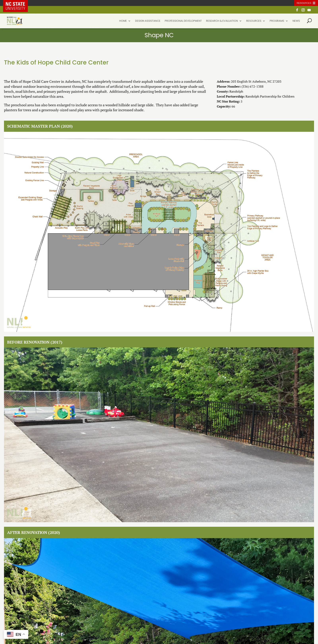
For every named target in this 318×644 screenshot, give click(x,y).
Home (123, 21)
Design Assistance (148, 21)
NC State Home (18, 3)
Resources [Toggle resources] (304, 3)
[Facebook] (297, 11)
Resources (254, 21)
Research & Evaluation (222, 21)
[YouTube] (309, 11)
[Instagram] (303, 11)
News (296, 21)
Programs (277, 21)
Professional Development (183, 21)
